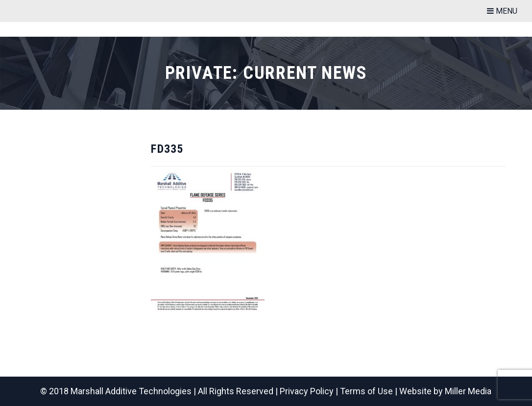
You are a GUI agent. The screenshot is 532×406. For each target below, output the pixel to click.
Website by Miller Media (445, 391)
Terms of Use (366, 391)
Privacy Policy (307, 391)
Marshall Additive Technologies (131, 391)
